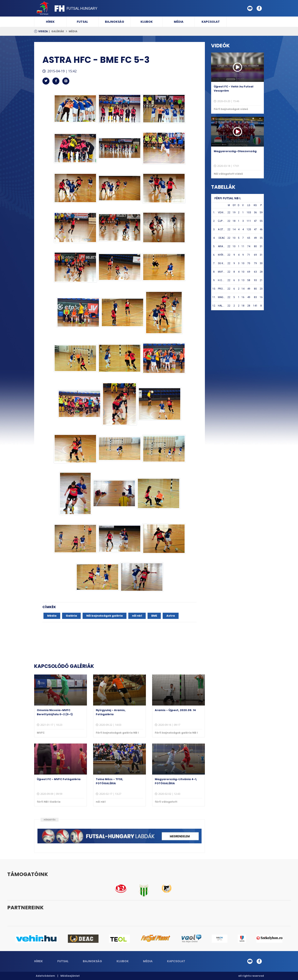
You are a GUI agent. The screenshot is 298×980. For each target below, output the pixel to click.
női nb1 (137, 616)
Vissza (43, 31)
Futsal (82, 22)
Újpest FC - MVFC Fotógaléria (59, 779)
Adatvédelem (45, 976)
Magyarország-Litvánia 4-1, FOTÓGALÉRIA (176, 781)
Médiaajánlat (70, 976)
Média (179, 22)
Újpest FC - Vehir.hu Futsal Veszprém (234, 89)
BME (154, 616)
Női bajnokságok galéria (105, 616)
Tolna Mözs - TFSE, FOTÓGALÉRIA (109, 781)
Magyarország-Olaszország (235, 151)
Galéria (71, 616)
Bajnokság (115, 22)
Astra (171, 616)
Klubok (147, 22)
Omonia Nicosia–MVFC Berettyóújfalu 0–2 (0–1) (55, 712)
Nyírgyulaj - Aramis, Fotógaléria (111, 712)
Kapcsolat (211, 22)
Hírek (50, 22)
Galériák (58, 31)
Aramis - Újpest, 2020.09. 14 (175, 710)
